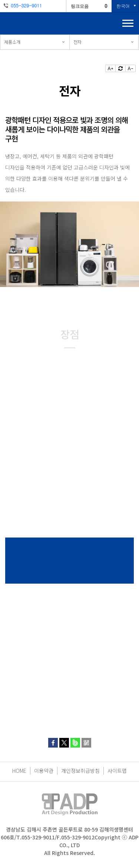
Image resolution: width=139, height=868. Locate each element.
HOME (19, 771)
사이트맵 (117, 771)
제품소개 (12, 42)
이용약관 (44, 771)
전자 (77, 42)
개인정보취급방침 (80, 771)
